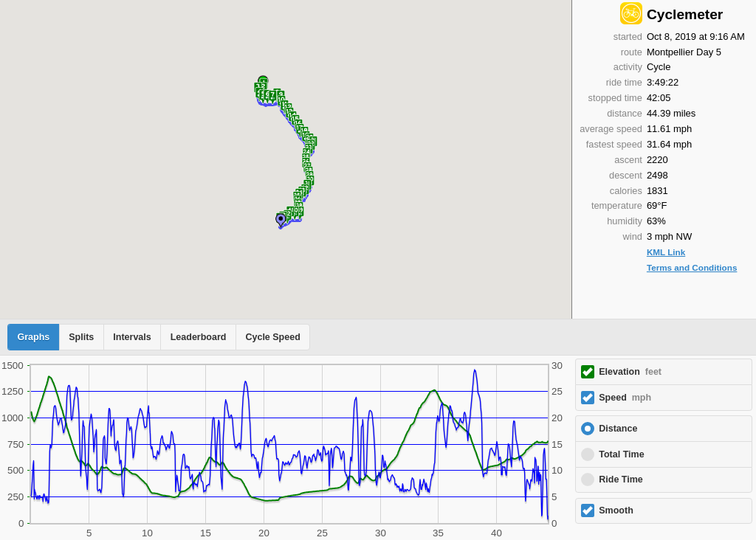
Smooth (616, 510)
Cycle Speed (272, 337)
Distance (618, 429)
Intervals (132, 337)
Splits (81, 337)
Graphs (34, 337)
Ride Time (621, 480)
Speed (625, 398)
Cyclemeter (685, 14)
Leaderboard (199, 337)
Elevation (630, 372)
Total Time (621, 454)
